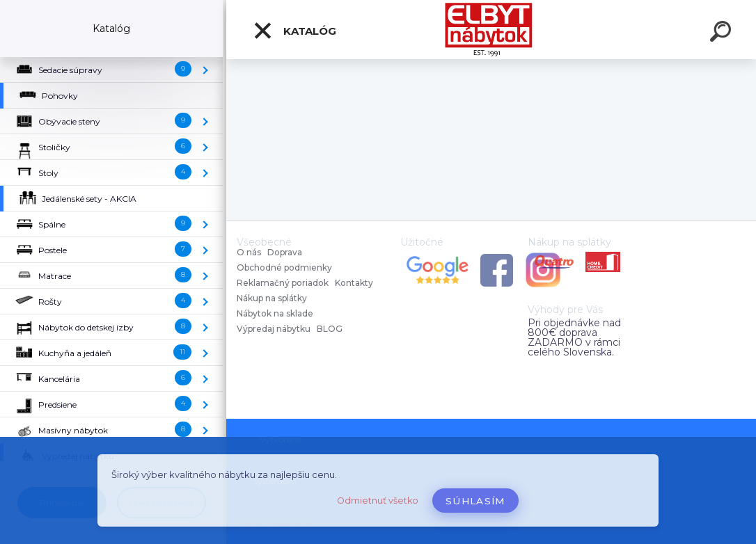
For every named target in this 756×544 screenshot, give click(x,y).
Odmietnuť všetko (378, 501)
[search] (723, 33)
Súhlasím (475, 501)
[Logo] (491, 30)
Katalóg (294, 31)
